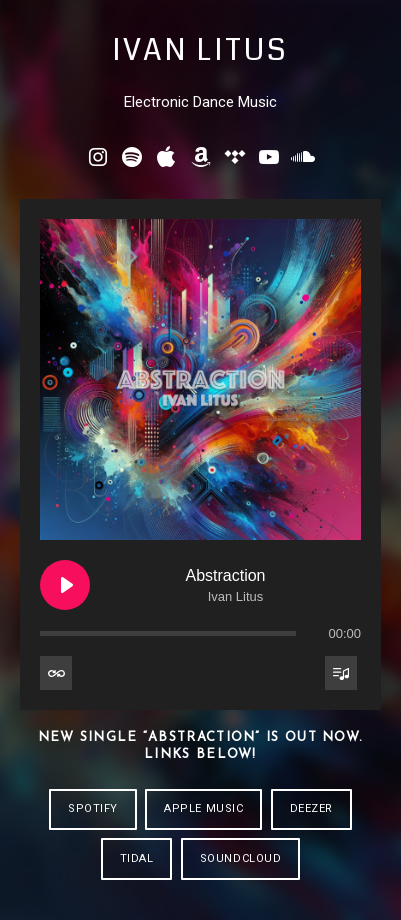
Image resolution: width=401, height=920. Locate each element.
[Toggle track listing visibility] (341, 673)
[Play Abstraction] (65, 585)
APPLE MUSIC (203, 808)
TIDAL (137, 858)
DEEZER (311, 808)
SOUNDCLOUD (241, 858)
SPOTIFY (93, 808)
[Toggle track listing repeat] (56, 673)
